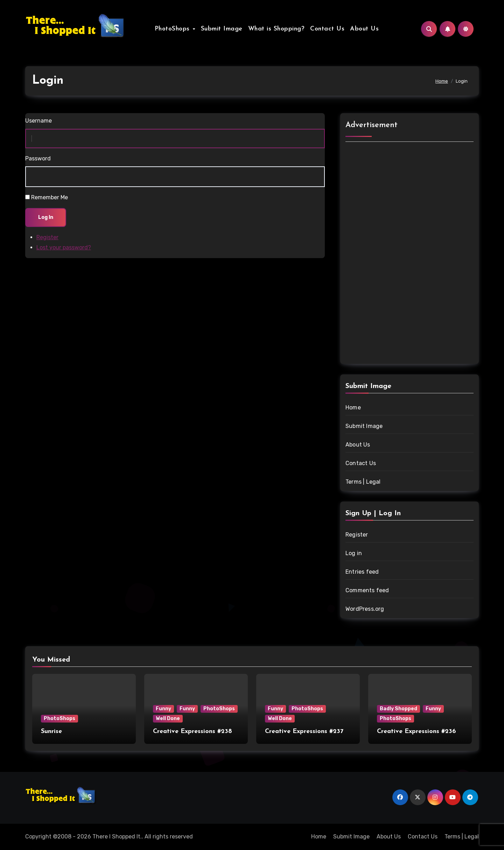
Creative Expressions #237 (304, 731)
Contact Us (327, 29)
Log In (46, 217)
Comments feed (367, 590)
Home (353, 407)
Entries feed (362, 572)
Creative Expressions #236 (416, 731)
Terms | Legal (363, 482)
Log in (354, 553)
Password (38, 158)
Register (47, 237)
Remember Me (50, 197)
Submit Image (222, 29)
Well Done (168, 718)
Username (38, 121)
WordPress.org (365, 609)
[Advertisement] (411, 254)
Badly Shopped (398, 709)
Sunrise (51, 731)
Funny (163, 709)
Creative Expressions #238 (192, 731)
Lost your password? (64, 247)
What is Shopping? (276, 29)
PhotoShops (173, 29)
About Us (364, 29)
